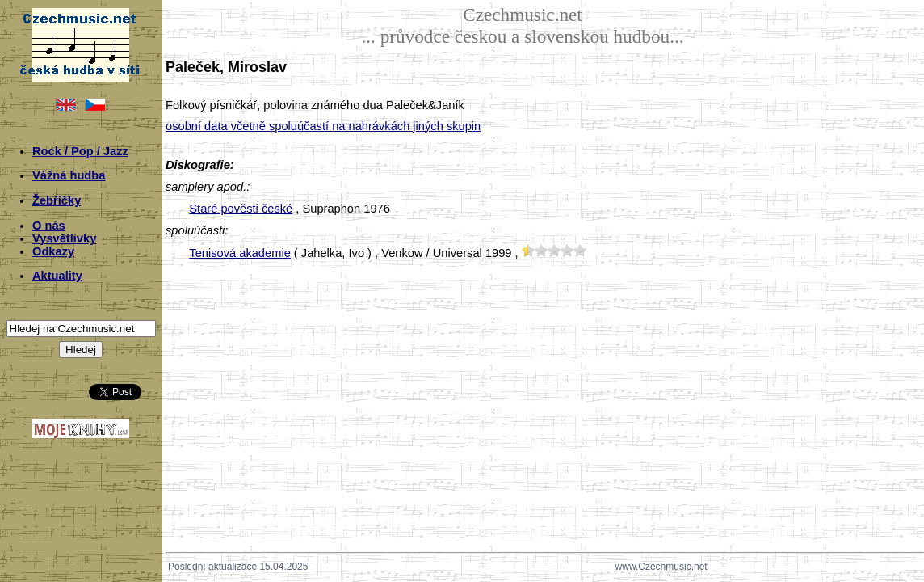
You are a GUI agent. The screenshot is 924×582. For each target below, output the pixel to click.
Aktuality (57, 276)
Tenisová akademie (239, 253)
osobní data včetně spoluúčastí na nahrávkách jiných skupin (323, 126)
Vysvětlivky (64, 238)
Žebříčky (57, 200)
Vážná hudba (69, 175)
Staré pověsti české (241, 209)
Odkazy (53, 251)
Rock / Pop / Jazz (80, 151)
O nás (49, 226)
